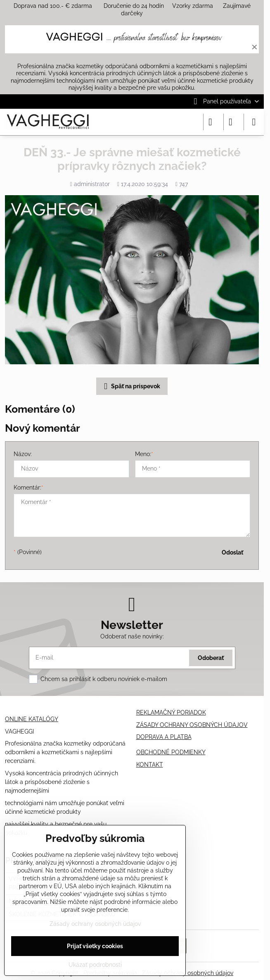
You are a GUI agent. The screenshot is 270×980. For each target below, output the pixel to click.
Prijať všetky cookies (95, 946)
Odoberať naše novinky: (132, 636)
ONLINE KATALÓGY (32, 719)
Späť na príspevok (131, 386)
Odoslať (232, 552)
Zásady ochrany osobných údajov (188, 973)
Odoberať (211, 658)
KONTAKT (150, 765)
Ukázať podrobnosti (95, 965)
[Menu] (254, 122)
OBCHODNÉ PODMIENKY (171, 752)
